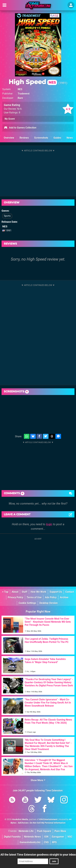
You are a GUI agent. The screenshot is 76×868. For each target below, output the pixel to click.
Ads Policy (51, 597)
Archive (64, 597)
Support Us (56, 592)
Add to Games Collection (20, 128)
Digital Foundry (12, 837)
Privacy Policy (16, 597)
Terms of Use (34, 597)
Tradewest (24, 94)
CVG (46, 842)
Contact (70, 592)
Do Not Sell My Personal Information (48, 823)
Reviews (24, 138)
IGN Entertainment (48, 819)
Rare (20, 98)
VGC (70, 837)
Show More (38, 780)
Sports (7, 216)
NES (20, 89)
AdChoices (23, 823)
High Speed (33, 82)
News (70, 138)
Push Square (44, 831)
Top (5, 592)
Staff (25, 592)
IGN (46, 837)
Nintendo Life (26, 831)
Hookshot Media (20, 819)
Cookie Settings (27, 603)
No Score (10, 119)
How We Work (38, 592)
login (49, 524)
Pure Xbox (60, 831)
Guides (57, 138)
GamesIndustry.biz (30, 842)
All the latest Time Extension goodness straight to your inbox (38, 855)
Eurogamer (58, 837)
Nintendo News (32, 837)
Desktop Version (49, 603)
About (15, 592)
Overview (9, 138)
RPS (54, 842)
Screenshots (41, 138)
